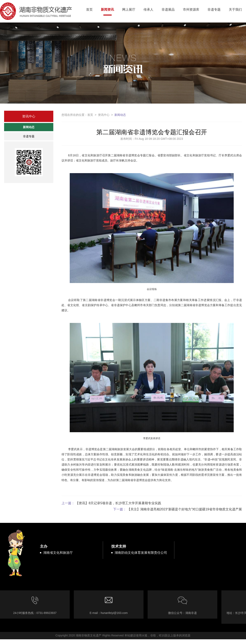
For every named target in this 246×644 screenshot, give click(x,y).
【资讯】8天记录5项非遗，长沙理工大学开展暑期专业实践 (118, 503)
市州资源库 (191, 10)
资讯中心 (104, 115)
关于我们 (235, 10)
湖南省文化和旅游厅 (58, 553)
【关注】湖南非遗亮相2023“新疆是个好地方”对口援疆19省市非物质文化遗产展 (184, 509)
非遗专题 (214, 10)
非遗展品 (168, 10)
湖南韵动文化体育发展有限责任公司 (141, 553)
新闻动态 (29, 127)
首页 (89, 10)
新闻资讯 (107, 10)
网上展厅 (129, 10)
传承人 (148, 10)
